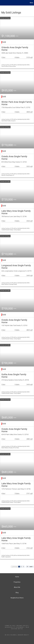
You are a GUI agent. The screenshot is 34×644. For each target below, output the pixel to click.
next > (31, 567)
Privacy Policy (22, 626)
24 (27, 567)
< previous (14, 567)
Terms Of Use (10, 626)
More (31, 3)
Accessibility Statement (15, 627)
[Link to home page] (2, 3)
